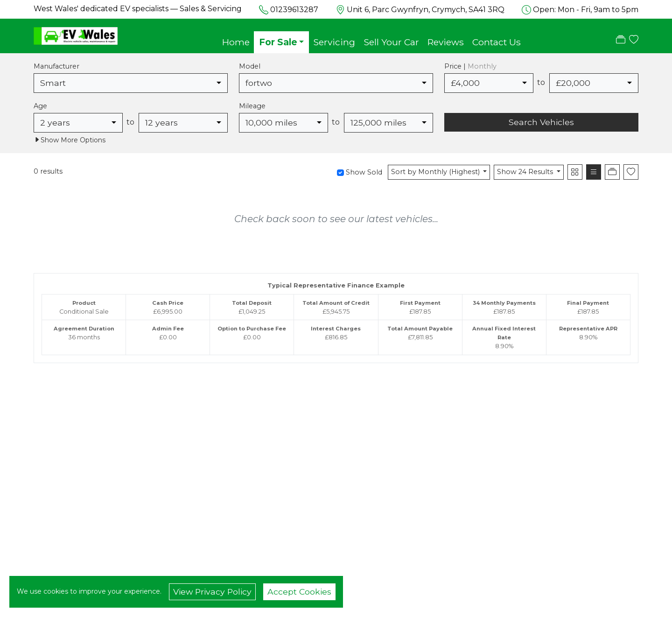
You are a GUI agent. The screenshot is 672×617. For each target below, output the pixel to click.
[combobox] (131, 83)
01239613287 (294, 10)
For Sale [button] (278, 42)
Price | (470, 66)
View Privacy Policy (212, 592)
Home (236, 42)
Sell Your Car (391, 42)
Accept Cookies (299, 592)
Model (250, 66)
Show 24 (526, 172)
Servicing (334, 42)
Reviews (446, 42)
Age (40, 106)
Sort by (436, 172)
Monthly (482, 66)
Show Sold (363, 172)
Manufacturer (56, 66)
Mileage (252, 106)
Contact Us (497, 42)
